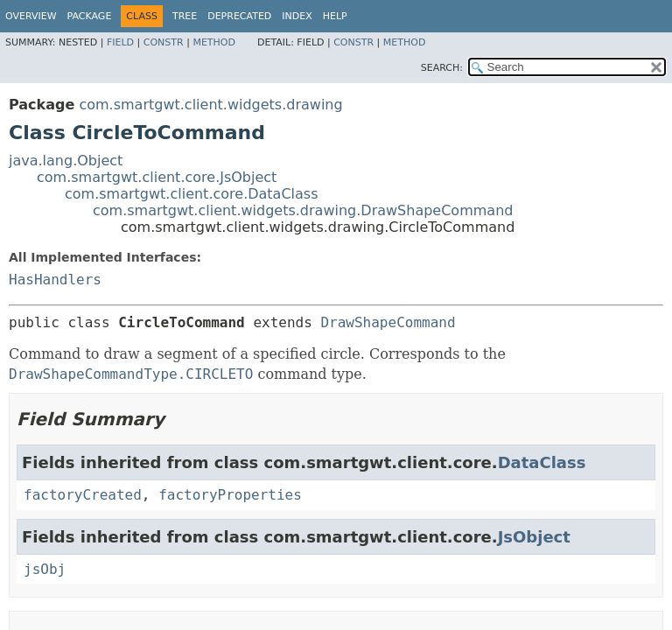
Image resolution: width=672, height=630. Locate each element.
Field (120, 42)
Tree (185, 16)
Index (297, 16)
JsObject (534, 537)
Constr (164, 42)
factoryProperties (230, 495)
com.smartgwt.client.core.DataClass (192, 194)
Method (214, 42)
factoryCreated (83, 495)
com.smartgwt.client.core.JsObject (157, 177)
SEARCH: (442, 68)
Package (90, 16)
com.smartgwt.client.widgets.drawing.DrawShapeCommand (303, 210)
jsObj (45, 569)
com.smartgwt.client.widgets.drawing (210, 105)
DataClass (542, 462)
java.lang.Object (66, 161)
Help (335, 16)
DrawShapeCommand (388, 322)
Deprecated (239, 16)
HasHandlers (55, 280)
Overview (31, 16)
